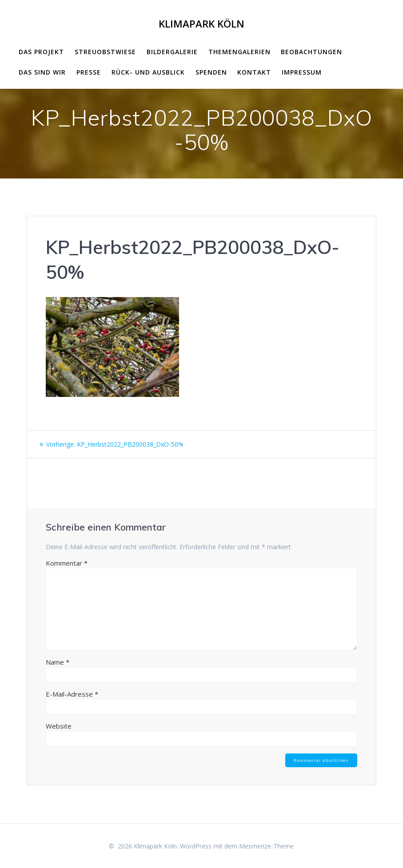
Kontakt (254, 72)
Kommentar (67, 563)
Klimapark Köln (201, 24)
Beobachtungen (311, 52)
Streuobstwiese (105, 52)
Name (58, 662)
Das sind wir (42, 72)
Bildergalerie (172, 52)
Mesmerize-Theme (266, 846)
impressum (302, 72)
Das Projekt (41, 52)
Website (59, 726)
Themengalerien (239, 52)
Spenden (211, 72)
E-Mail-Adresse (72, 694)
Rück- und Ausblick (148, 72)
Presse (89, 72)
